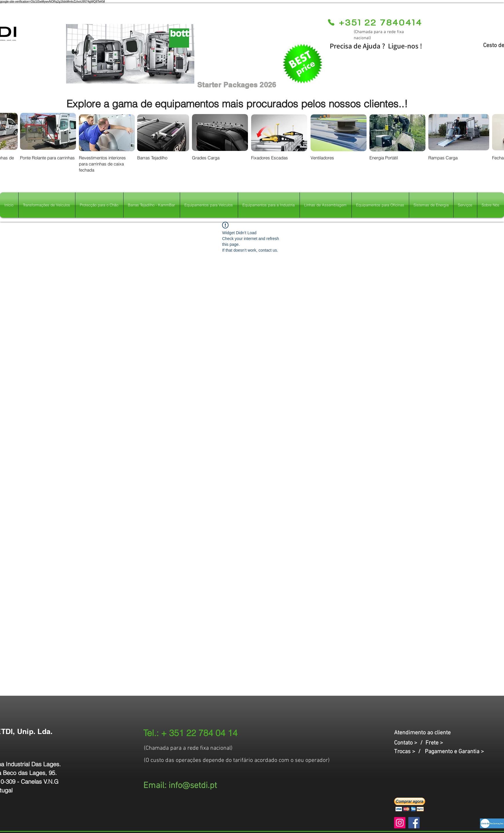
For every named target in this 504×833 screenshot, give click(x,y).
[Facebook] (414, 823)
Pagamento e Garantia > (454, 752)
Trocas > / (409, 752)
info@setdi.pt (193, 786)
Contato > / (410, 743)
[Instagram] (400, 823)
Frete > (434, 743)
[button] (410, 804)
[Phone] (331, 22)
